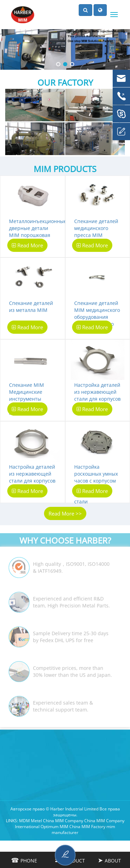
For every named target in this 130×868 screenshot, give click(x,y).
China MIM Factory (87, 827)
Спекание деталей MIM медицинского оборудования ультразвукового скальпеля (97, 317)
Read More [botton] (27, 245)
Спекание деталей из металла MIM (31, 307)
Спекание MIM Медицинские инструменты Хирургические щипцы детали (27, 399)
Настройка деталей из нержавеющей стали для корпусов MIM (97, 395)
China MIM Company (63, 821)
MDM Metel (31, 821)
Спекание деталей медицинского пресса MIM (96, 228)
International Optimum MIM (42, 827)
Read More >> (65, 513)
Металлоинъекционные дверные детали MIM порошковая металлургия (38, 232)
